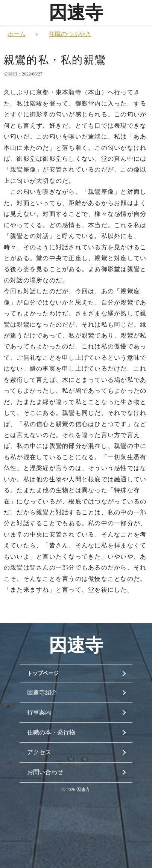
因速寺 (76, 13)
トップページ (43, 673)
